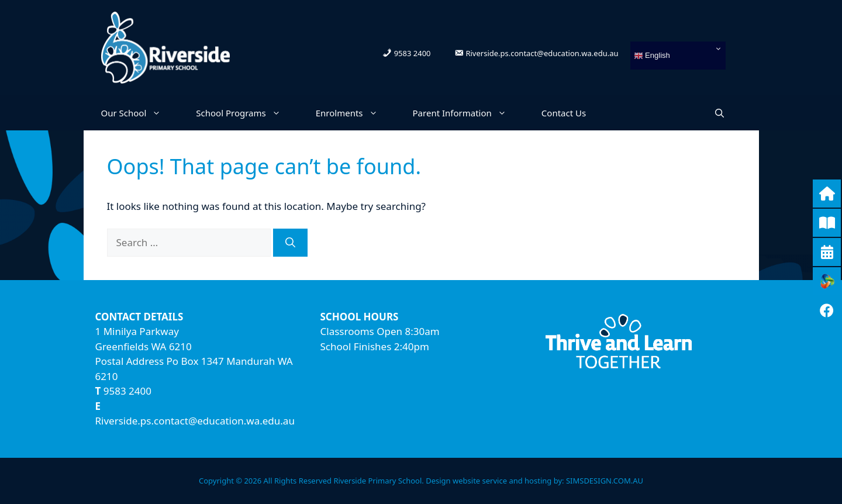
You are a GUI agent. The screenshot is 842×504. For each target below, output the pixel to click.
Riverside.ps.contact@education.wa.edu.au (195, 421)
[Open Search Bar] (720, 113)
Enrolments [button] (356, 113)
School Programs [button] (247, 113)
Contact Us (564, 113)
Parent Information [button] (468, 113)
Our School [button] (140, 113)
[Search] (290, 243)
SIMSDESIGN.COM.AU (605, 481)
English (652, 56)
